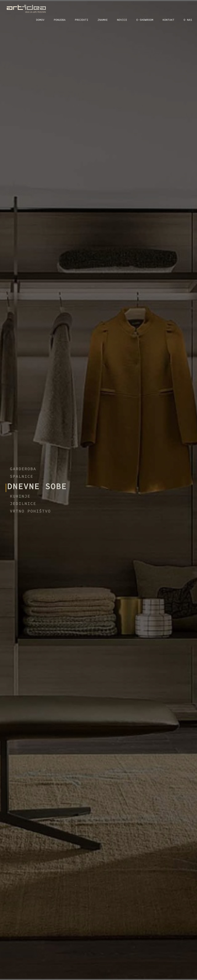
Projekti (82, 20)
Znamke (103, 20)
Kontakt (168, 20)
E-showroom (145, 20)
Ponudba (60, 20)
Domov (40, 20)
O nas (188, 20)
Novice (122, 20)
